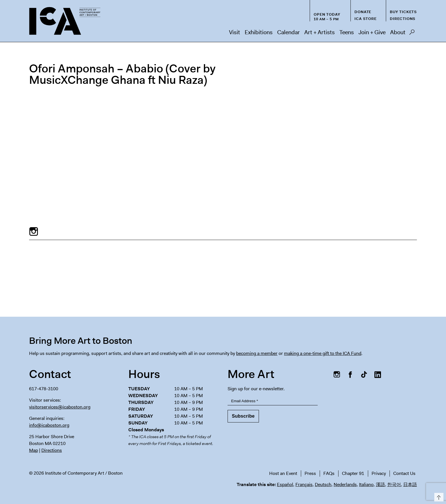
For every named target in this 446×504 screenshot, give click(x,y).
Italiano (366, 484)
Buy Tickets (403, 12)
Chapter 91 (353, 473)
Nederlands (345, 484)
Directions (403, 19)
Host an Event (283, 473)
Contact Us (404, 473)
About (398, 32)
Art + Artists (320, 32)
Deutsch (323, 484)
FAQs (329, 473)
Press (310, 473)
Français (304, 484)
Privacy (379, 473)
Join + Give (372, 32)
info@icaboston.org (49, 425)
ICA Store (365, 19)
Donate (363, 12)
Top (438, 496)
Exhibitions (259, 32)
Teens (347, 32)
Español (285, 484)
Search (412, 34)
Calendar (288, 32)
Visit (235, 32)
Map (34, 450)
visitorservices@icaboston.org (60, 407)
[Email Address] (273, 401)
